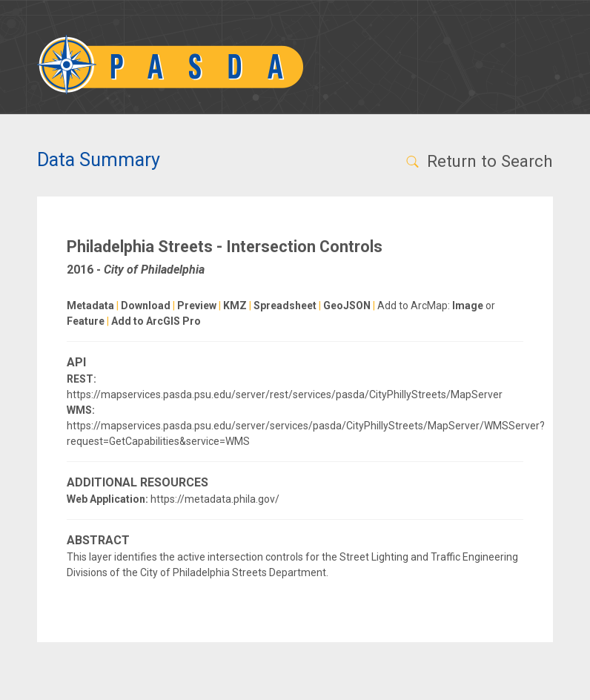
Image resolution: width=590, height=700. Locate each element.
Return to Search (478, 161)
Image (468, 306)
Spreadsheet (285, 306)
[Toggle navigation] (533, 65)
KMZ (235, 306)
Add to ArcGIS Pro (156, 321)
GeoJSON (347, 306)
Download (146, 306)
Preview (197, 306)
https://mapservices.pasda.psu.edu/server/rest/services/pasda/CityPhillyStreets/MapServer (285, 394)
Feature (86, 321)
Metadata (90, 306)
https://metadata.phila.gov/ (215, 499)
